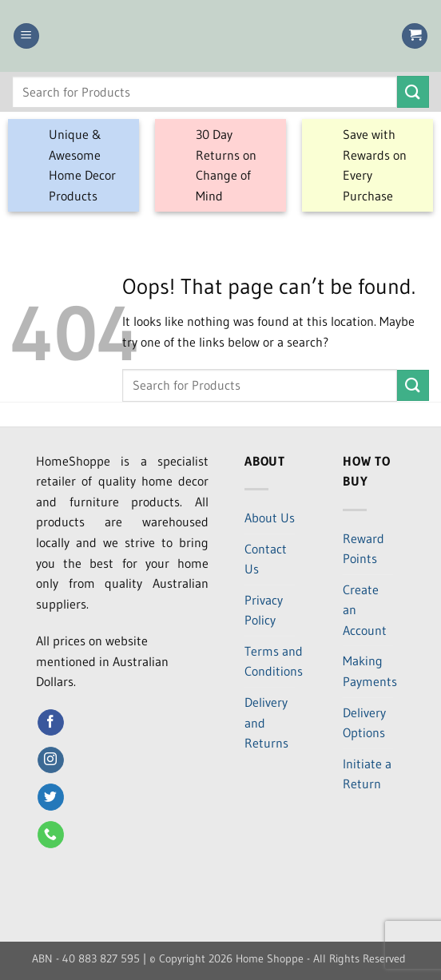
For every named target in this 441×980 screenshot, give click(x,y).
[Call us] (51, 835)
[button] (26, 36)
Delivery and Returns (266, 722)
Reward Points (364, 549)
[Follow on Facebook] (51, 723)
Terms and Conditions (274, 661)
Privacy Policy (264, 610)
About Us (270, 518)
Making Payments (370, 671)
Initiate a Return (367, 774)
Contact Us (266, 559)
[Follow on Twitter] (51, 797)
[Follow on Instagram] (51, 760)
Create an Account (365, 610)
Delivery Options (364, 723)
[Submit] (413, 91)
